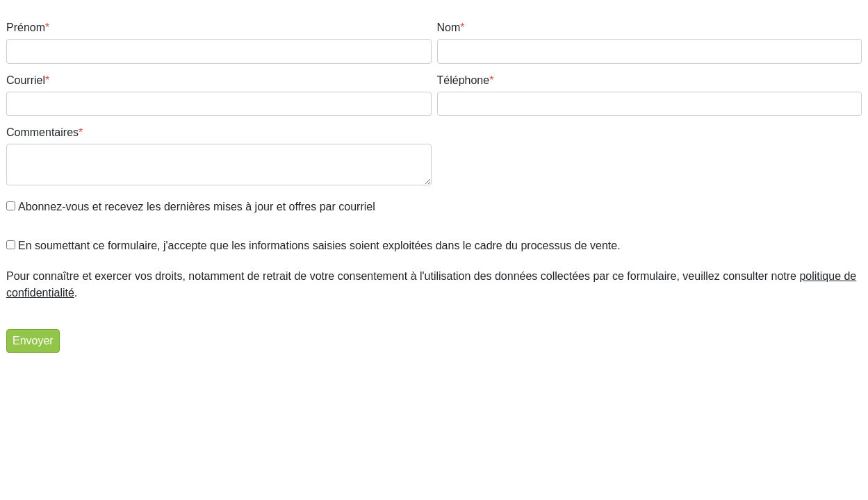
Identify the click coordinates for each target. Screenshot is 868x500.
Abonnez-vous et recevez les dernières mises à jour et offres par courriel (197, 207)
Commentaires (44, 132)
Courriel (28, 80)
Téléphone (466, 80)
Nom (451, 27)
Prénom (28, 27)
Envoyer (33, 341)
